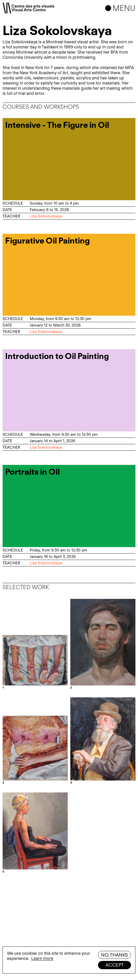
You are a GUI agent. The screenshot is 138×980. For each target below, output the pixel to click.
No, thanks (114, 955)
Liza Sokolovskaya (46, 216)
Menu (124, 8)
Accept (115, 965)
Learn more (42, 958)
